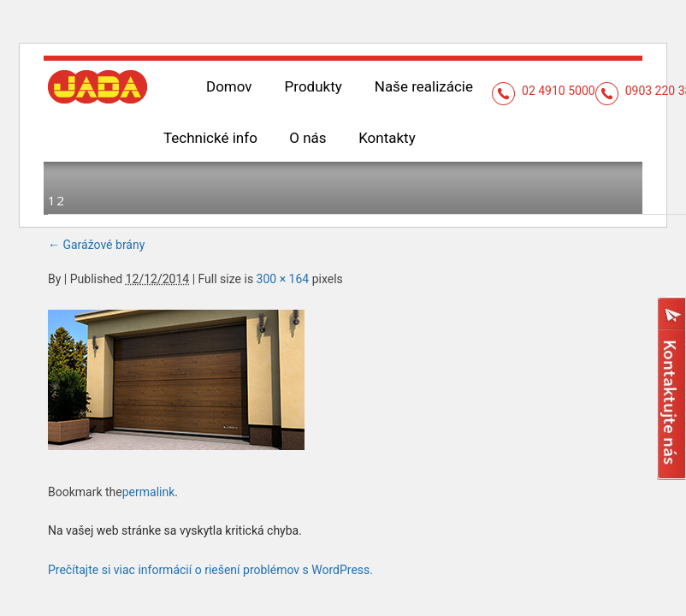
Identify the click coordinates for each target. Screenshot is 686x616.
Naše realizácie (424, 86)
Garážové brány (96, 245)
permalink (149, 492)
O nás (308, 138)
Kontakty (387, 138)
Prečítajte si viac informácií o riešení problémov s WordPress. (210, 570)
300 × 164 (283, 279)
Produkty (313, 86)
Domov (229, 86)
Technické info (210, 138)
